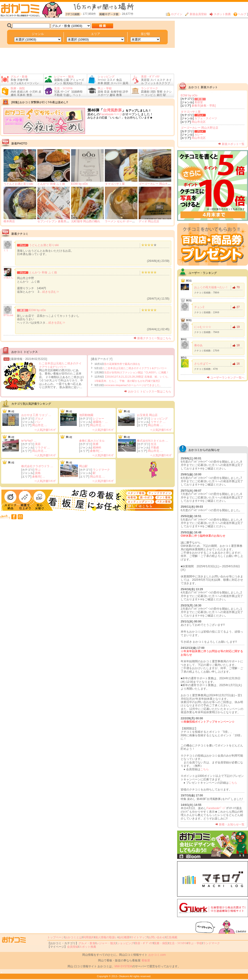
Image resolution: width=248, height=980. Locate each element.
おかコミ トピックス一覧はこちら (148, 391)
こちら (205, 769)
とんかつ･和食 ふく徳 (51, 184)
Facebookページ (111, 114)
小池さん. (9, 278)
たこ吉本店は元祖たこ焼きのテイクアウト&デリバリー (60, 365)
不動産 (155, 448)
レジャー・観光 (106, 943)
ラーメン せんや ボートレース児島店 (128, 221)
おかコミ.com (157, 955)
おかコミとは (73, 937)
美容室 (199, 102)
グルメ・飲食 (87, 943)
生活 (154, 444)
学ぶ (38, 470)
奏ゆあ (198, 345)
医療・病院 (161, 943)
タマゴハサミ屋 (115, 184)
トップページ (56, 937)
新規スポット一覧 (231, 144)
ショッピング (159, 419)
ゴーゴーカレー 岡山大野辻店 (157, 184)
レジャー (98, 419)
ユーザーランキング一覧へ (226, 378)
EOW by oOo (79, 184)
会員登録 (73, 947)
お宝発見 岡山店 (147, 415)
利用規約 (89, 937)
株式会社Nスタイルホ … (153, 441)
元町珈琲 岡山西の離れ (86, 221)
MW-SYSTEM (123, 966)
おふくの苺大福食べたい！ (211, 287)
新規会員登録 (196, 14)
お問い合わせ (157, 937)
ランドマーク (101, 470)
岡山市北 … (40, 425)
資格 (38, 473)
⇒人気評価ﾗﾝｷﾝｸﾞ (45, 430)
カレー (199, 135)
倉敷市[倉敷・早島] (204, 106)
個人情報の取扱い (106, 937)
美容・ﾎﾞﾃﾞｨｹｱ (144, 943)
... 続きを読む (49, 292)
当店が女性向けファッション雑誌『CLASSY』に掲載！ (136, 372)
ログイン (175, 14)
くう (6, 250)
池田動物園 (86, 415)
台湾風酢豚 (112, 110)
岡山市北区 (199, 122)
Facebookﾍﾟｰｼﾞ (216, 808)
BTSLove (8, 315)
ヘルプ (240, 14)
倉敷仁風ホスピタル (92, 441)
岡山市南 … (155, 425)
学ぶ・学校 (195, 943)
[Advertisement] (87, 61)
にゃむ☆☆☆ (203, 327)
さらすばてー (203, 364)
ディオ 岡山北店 (149, 221)
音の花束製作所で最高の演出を (122, 364)
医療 (96, 444)
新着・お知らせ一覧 (230, 824)
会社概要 (124, 937)
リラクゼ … (42, 448)
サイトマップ (139, 937)
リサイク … (158, 422)
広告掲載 (172, 937)
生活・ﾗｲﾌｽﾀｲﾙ (178, 943)
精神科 (97, 448)
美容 (38, 444)
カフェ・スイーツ (206, 118)
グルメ (39, 419)
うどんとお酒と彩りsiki (18, 184)
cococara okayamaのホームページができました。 (133, 385)
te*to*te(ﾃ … (29, 441)
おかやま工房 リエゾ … (36, 415)
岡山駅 (83, 466)
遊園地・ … (100, 422)
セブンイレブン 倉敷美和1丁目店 (58, 221)
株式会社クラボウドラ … (37, 466)
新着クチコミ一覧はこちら (152, 338)
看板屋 (146, 960)
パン (38, 422)
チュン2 (199, 307)
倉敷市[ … (96, 451)
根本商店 (9, 221)
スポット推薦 (220, 14)
